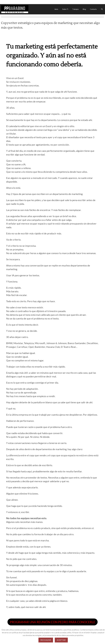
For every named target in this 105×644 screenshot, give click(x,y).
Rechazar (46, 640)
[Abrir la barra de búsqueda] (102, 9)
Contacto (93, 9)
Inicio (56, 9)
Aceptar (61, 640)
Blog (84, 9)
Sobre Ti (65, 9)
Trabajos (75, 9)
